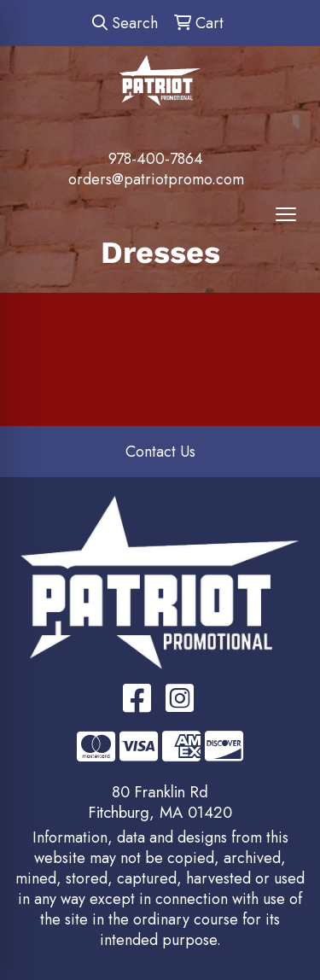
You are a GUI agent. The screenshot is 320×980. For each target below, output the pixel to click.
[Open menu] (286, 214)
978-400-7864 (156, 159)
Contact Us (160, 452)
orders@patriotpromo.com (156, 179)
